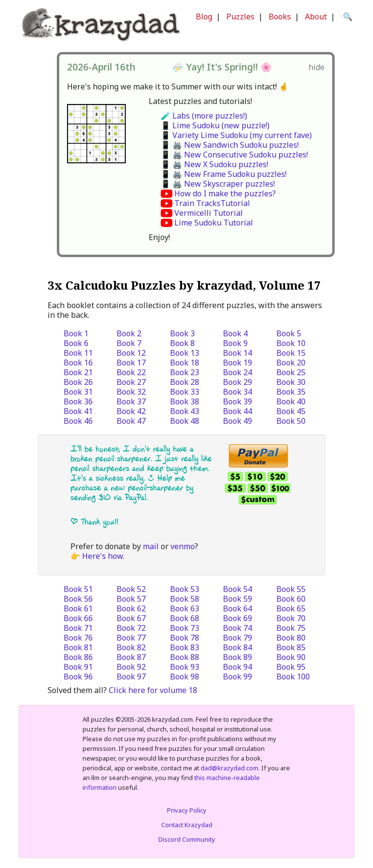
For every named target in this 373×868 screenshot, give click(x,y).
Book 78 (185, 638)
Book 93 (185, 667)
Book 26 (78, 382)
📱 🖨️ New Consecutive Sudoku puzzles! (234, 155)
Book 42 (131, 411)
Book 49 (237, 421)
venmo (183, 546)
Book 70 (291, 618)
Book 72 (131, 628)
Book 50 (291, 421)
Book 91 (78, 667)
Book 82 (131, 647)
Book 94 (237, 667)
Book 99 (237, 677)
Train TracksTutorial (212, 203)
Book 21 (78, 372)
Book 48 (185, 421)
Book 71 (78, 628)
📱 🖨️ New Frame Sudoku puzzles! (224, 174)
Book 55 (291, 589)
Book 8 (182, 343)
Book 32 (131, 392)
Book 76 (78, 638)
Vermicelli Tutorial (209, 213)
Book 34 (237, 392)
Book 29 (237, 382)
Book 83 (185, 647)
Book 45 (291, 411)
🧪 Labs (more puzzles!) (204, 116)
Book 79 (237, 638)
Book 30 (291, 382)
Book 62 (131, 608)
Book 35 (291, 392)
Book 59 (237, 599)
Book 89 (237, 657)
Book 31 (78, 392)
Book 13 (185, 353)
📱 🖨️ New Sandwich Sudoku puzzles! (230, 145)
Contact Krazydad (187, 825)
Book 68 (185, 618)
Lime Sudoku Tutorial (214, 223)
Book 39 (237, 401)
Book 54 (237, 589)
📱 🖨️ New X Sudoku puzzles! (214, 164)
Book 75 (291, 628)
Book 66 (78, 618)
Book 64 (237, 608)
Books (280, 17)
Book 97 (131, 677)
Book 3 (182, 333)
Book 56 (78, 599)
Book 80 (291, 638)
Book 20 (291, 363)
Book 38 (185, 401)
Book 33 (185, 392)
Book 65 (291, 608)
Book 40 (291, 401)
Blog (204, 17)
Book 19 (237, 363)
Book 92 (131, 667)
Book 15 (291, 353)
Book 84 (237, 647)
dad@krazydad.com (229, 768)
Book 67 (131, 618)
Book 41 (78, 411)
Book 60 (291, 599)
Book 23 (185, 372)
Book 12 (131, 353)
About (316, 17)
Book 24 (237, 372)
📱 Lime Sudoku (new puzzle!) (215, 125)
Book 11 (78, 353)
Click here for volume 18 (153, 690)
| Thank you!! (94, 522)
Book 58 (185, 599)
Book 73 (185, 628)
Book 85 (291, 647)
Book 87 (131, 657)
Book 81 (78, 647)
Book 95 (291, 667)
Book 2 (129, 333)
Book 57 (131, 599)
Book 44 (237, 411)
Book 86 (78, 657)
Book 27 (131, 382)
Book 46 (78, 421)
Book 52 (131, 589)
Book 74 (237, 628)
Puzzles (240, 17)
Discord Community (187, 839)
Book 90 (291, 657)
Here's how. (103, 556)
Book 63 (185, 608)
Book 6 (76, 343)
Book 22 (131, 372)
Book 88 (185, 657)
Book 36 (78, 401)
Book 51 (78, 589)
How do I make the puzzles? (225, 193)
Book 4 (235, 333)
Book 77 (131, 638)
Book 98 (185, 677)
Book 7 (129, 343)
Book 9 (235, 343)
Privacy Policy (187, 810)
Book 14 (237, 353)
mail (151, 546)
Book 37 (131, 401)
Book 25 (291, 372)
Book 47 (131, 421)
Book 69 (237, 618)
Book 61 (78, 608)
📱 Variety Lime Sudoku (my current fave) (236, 135)
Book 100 (293, 677)
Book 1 (76, 333)
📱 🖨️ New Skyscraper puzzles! (218, 184)
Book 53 (185, 589)
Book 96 (78, 677)
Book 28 (185, 382)
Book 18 (185, 363)
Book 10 (291, 343)
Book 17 (131, 363)
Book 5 (289, 333)
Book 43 (185, 411)
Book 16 (78, 363)
